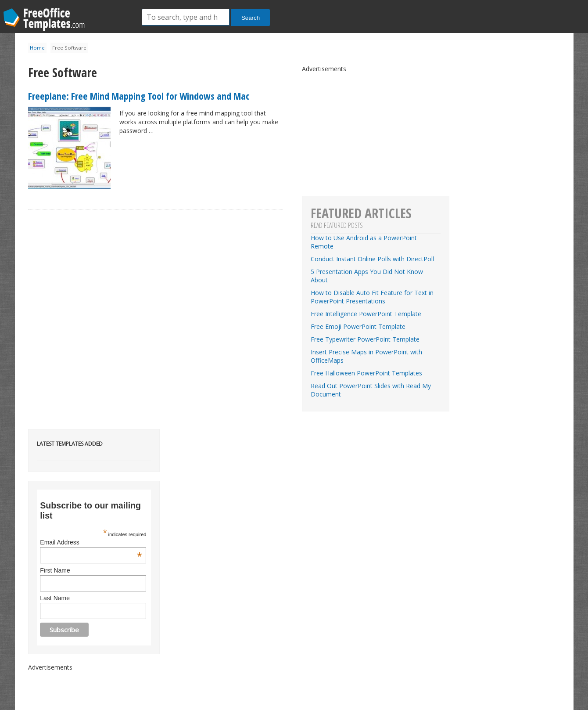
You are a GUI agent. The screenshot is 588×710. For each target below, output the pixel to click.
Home (37, 48)
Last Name (55, 598)
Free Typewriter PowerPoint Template (365, 339)
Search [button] (251, 18)
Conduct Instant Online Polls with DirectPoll (372, 259)
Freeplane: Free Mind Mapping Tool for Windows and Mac (139, 96)
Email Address (91, 542)
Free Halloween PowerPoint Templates (366, 373)
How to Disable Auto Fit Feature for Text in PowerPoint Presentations (372, 297)
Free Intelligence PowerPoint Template (366, 314)
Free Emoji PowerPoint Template (358, 326)
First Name (55, 570)
